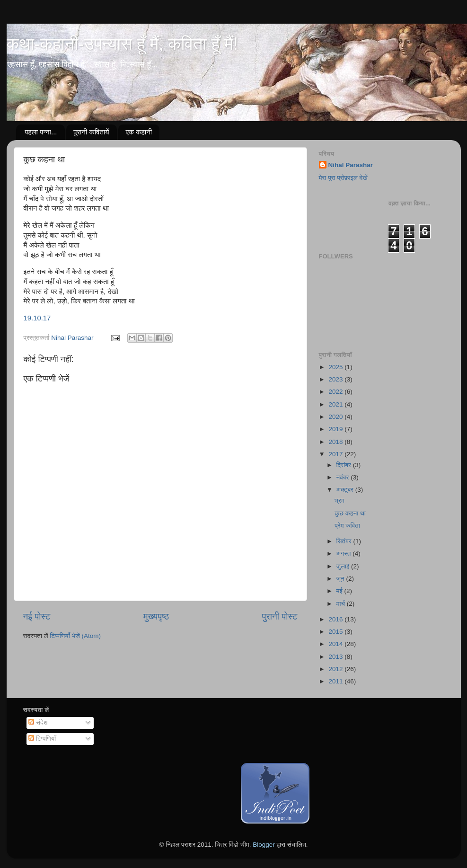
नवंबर (344, 477)
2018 (336, 442)
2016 (336, 619)
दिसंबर (345, 465)
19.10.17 (37, 318)
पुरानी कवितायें (91, 132)
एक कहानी (139, 132)
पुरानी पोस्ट (280, 616)
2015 (336, 632)
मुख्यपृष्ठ (156, 616)
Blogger (264, 845)
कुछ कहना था (350, 513)
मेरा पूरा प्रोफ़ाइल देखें (343, 178)
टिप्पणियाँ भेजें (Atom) (75, 636)
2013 (336, 657)
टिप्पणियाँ (42, 739)
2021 (336, 404)
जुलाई (344, 566)
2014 (336, 644)
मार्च (342, 604)
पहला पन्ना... (41, 132)
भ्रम (339, 500)
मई (340, 591)
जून (341, 579)
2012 (336, 669)
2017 (336, 454)
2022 (336, 392)
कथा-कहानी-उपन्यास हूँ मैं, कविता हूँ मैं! (122, 44)
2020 (336, 417)
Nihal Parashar (351, 165)
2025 (336, 367)
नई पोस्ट (37, 616)
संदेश (38, 722)
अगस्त (345, 554)
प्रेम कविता (347, 526)
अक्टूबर (346, 490)
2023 (336, 379)
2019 (336, 429)
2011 (336, 681)
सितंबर (345, 541)
